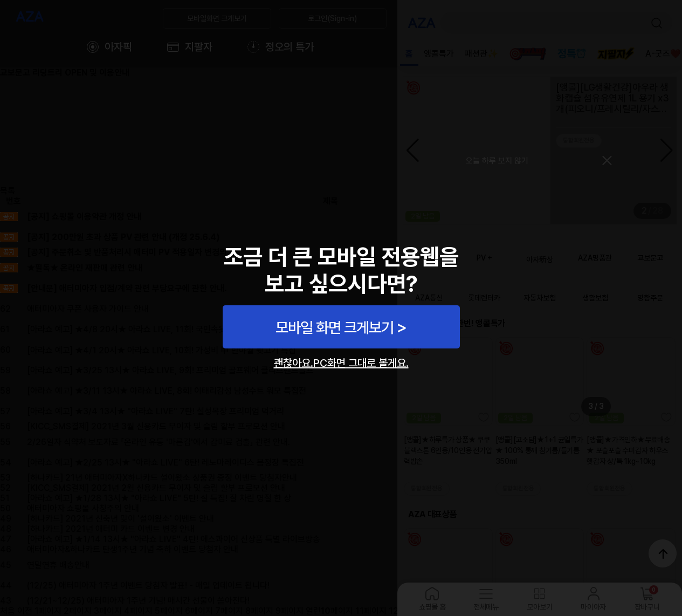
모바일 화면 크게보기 (335, 327)
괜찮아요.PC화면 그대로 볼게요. (341, 363)
